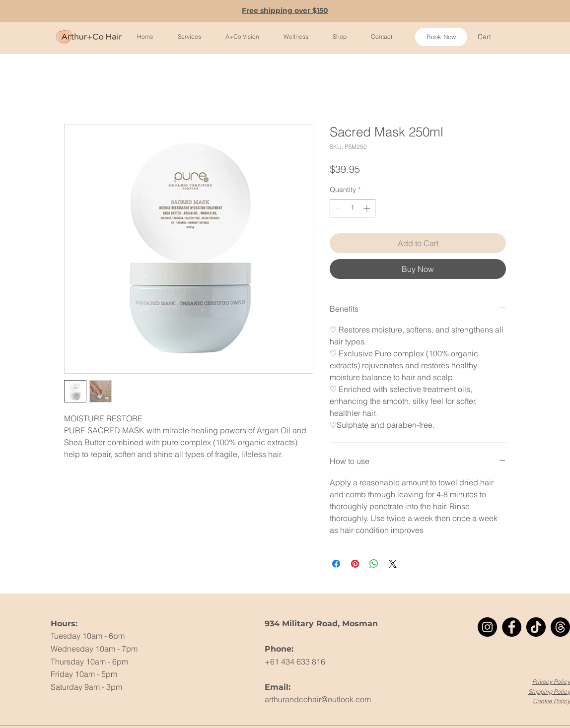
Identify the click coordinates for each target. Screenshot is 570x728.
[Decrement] (337, 208)
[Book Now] (441, 37)
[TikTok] (536, 627)
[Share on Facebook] (336, 564)
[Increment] (368, 208)
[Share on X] (393, 564)
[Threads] (560, 627)
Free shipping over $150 (285, 10)
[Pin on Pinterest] (355, 564)
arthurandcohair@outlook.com (318, 699)
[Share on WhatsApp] (374, 564)
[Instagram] (487, 627)
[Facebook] (512, 627)
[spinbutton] (353, 208)
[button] (490, 37)
